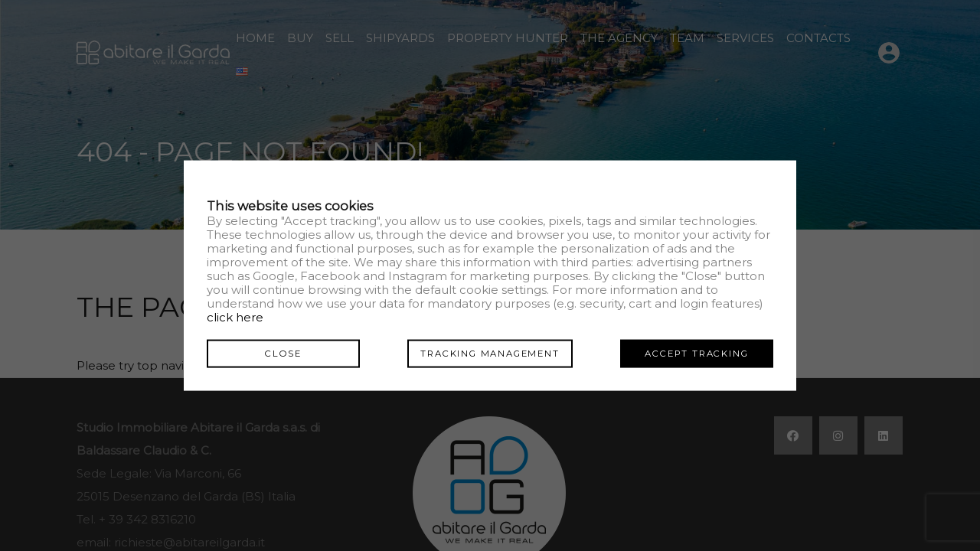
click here (235, 316)
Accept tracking (696, 353)
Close (283, 353)
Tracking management (490, 353)
